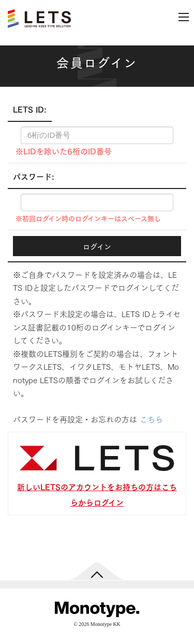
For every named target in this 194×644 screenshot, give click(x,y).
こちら (151, 419)
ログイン (97, 246)
